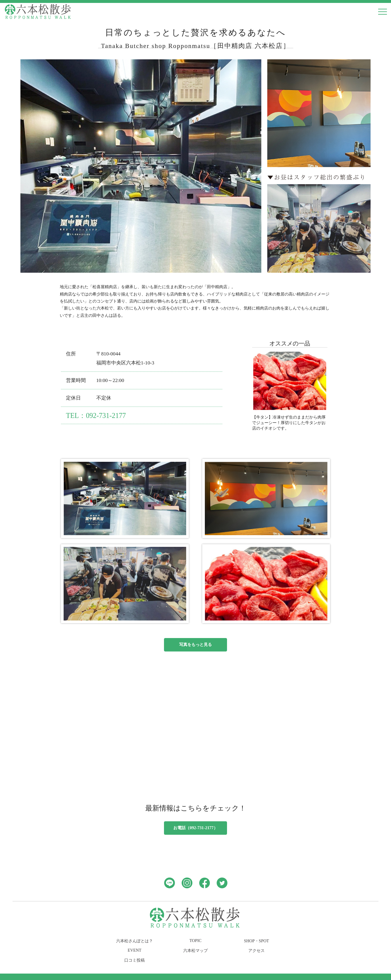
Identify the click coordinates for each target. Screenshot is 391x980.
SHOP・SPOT (256, 941)
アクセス (256, 950)
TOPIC (195, 941)
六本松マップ (195, 950)
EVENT (134, 950)
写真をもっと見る (195, 644)
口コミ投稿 (135, 960)
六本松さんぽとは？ (135, 941)
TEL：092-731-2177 (96, 415)
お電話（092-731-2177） (195, 828)
